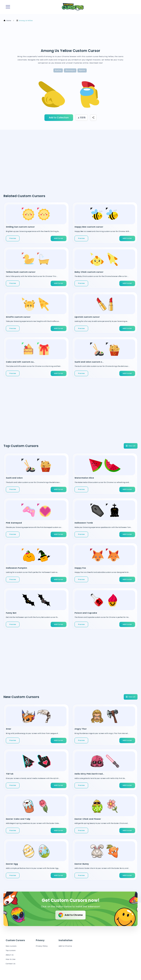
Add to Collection (59, 118)
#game (82, 70)
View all (130, 446)
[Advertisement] (70, 35)
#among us (70, 70)
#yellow (58, 70)
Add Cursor (59, 238)
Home (7, 21)
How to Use (11, 959)
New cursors (11, 946)
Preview (13, 238)
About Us (10, 955)
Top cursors (11, 950)
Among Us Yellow (25, 21)
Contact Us (11, 964)
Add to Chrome (70, 915)
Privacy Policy (42, 946)
